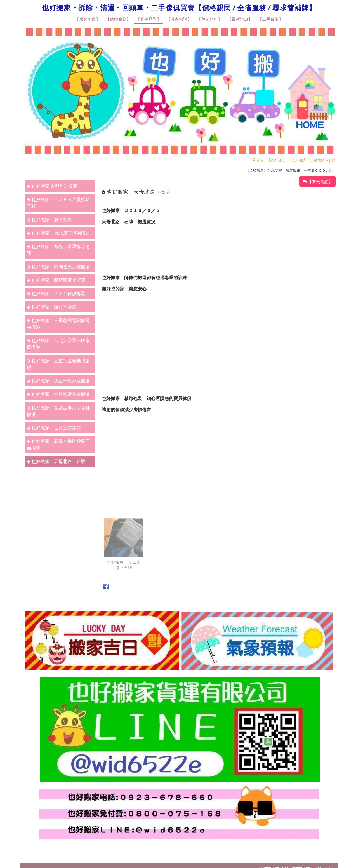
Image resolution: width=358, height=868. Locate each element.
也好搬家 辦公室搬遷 (54, 307)
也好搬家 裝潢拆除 (52, 219)
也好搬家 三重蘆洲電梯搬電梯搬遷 (58, 324)
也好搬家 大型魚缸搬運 (54, 186)
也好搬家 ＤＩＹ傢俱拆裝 (58, 293)
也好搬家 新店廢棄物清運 (58, 280)
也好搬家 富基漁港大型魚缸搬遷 (58, 411)
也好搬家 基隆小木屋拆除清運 (58, 250)
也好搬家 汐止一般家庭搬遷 (61, 381)
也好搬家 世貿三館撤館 (56, 428)
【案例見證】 (278, 160)
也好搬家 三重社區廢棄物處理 (58, 364)
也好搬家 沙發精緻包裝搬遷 (61, 394)
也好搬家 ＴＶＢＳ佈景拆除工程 (58, 203)
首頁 (260, 160)
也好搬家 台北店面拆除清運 (61, 233)
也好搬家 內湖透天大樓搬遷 (61, 266)
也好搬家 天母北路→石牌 (314, 160)
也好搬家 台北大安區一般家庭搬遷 (58, 344)
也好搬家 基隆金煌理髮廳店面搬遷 (58, 444)
